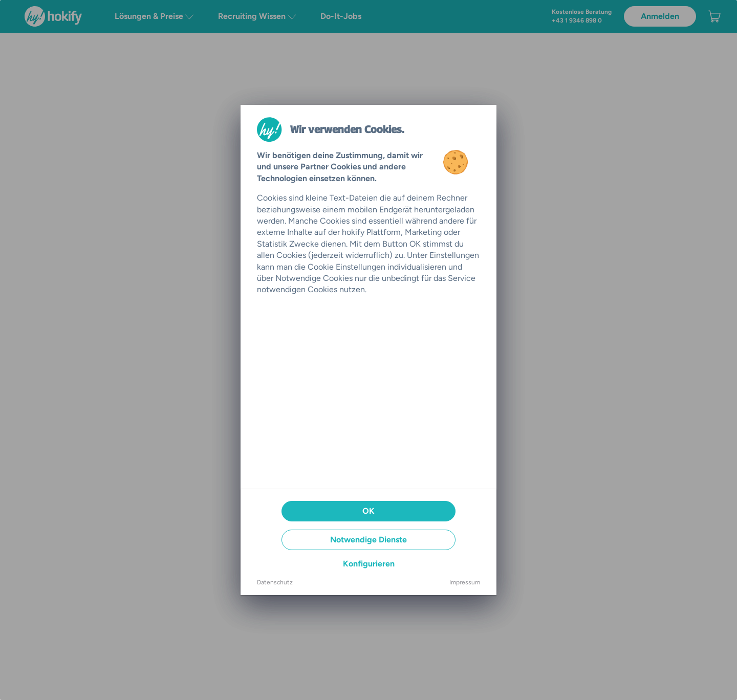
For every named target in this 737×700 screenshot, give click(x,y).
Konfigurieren (369, 564)
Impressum (465, 582)
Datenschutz (275, 582)
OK (368, 511)
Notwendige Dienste (368, 540)
